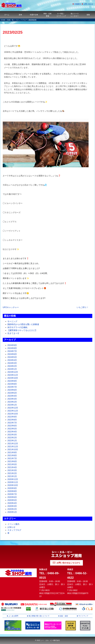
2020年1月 (12, 512)
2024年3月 (12, 363)
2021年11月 (13, 447)
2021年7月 (12, 458)
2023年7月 (12, 387)
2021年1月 (12, 476)
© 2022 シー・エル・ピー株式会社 (47, 640)
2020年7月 (12, 494)
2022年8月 (12, 420)
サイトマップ (83, 616)
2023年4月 (12, 396)
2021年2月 (12, 473)
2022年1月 (12, 441)
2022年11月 (13, 411)
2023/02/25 (13, 32)
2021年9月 (12, 452)
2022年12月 (13, 408)
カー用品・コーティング (61, 15)
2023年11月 (13, 375)
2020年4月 (12, 503)
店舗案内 (78, 4)
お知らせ (11, 527)
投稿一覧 (10, 20)
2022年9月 (12, 417)
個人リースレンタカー (75, 15)
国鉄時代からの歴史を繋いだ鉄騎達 (23, 324)
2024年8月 (12, 348)
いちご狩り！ (83, 307)
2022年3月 (12, 435)
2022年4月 (12, 432)
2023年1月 (12, 405)
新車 (20, 15)
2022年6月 (12, 426)
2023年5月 (12, 393)
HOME (3, 20)
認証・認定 (64, 616)
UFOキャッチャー (11, 307)
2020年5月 (12, 500)
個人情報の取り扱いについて (39, 616)
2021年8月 (12, 455)
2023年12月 (13, 372)
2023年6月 (12, 390)
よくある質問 (13, 616)
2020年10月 (13, 485)
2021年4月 (12, 467)
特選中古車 (34, 15)
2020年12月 (13, 479)
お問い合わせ (88, 4)
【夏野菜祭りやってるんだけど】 (22, 330)
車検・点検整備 (47, 15)
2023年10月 (13, 378)
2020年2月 (12, 509)
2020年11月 (13, 482)
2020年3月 (12, 506)
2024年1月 (12, 369)
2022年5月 (12, 429)
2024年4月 (12, 360)
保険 (88, 15)
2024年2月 (12, 366)
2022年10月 (13, 414)
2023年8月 (12, 384)
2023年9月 (12, 381)
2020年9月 (12, 488)
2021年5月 (12, 464)
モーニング (12, 321)
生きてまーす (13, 333)
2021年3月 (12, 470)
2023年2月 (12, 402)
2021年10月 (13, 450)
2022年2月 (12, 438)
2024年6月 (12, 354)
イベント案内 (13, 524)
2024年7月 (12, 351)
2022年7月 (12, 423)
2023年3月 (12, 399)
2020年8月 (12, 491)
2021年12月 (13, 444)
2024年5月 (12, 357)
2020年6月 (12, 497)
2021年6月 (12, 461)
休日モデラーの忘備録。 (18, 327)
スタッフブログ (21, 20)
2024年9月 (12, 345)
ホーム (7, 15)
